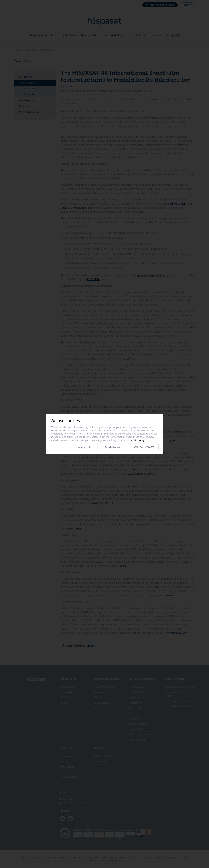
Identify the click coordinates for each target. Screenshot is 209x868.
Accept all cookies (144, 447)
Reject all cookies (113, 447)
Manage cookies (85, 447)
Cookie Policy (137, 440)
